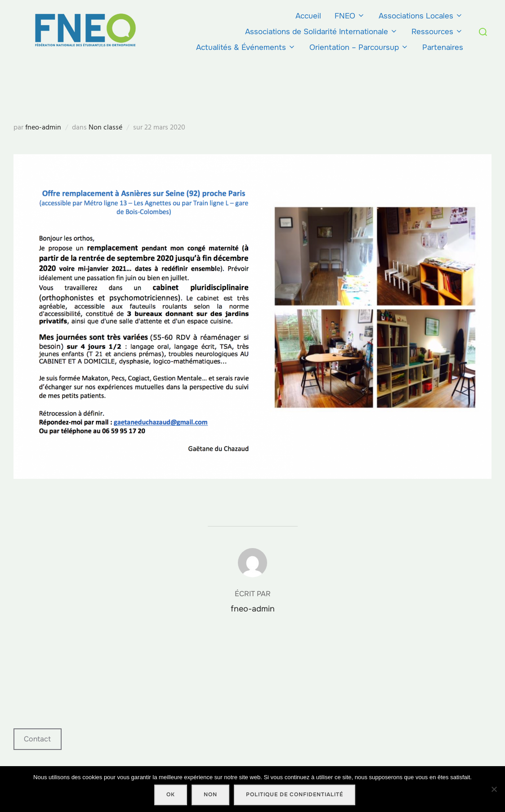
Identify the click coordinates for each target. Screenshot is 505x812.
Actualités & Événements (246, 47)
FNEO (350, 16)
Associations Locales (421, 16)
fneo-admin (43, 127)
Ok (171, 794)
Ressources (437, 32)
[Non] (494, 789)
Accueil (308, 16)
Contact (37, 739)
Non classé (105, 127)
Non (210, 794)
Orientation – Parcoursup (359, 47)
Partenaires (443, 47)
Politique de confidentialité (295, 794)
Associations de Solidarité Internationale (322, 32)
